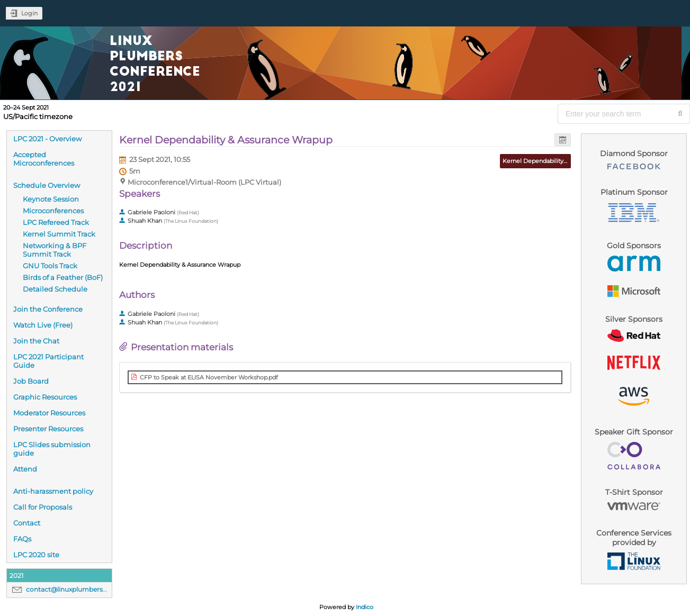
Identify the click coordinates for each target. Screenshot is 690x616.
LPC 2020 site (36, 555)
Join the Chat (36, 341)
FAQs (22, 539)
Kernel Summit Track (59, 234)
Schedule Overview (47, 185)
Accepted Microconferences (44, 159)
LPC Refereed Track (56, 222)
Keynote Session (51, 199)
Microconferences (53, 211)
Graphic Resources (45, 397)
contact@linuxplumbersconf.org (78, 589)
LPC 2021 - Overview (47, 139)
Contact (27, 523)
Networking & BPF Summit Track (55, 250)
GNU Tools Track (50, 266)
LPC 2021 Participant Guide (48, 361)
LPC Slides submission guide (52, 449)
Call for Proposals (43, 507)
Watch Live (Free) (43, 325)
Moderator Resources (49, 413)
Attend (25, 469)
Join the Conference (48, 309)
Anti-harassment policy (53, 491)
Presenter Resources (48, 429)
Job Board (31, 381)
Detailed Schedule (55, 289)
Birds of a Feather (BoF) (63, 277)
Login (29, 13)
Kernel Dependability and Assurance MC (560, 161)
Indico (365, 607)
